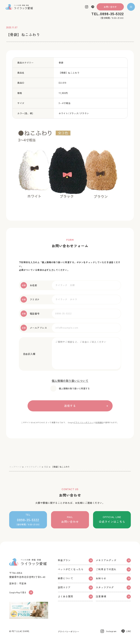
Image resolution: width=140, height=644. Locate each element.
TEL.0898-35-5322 (108, 14)
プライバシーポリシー (84, 422)
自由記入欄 (28, 354)
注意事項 (113, 596)
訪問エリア (75, 587)
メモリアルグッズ (113, 560)
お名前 (29, 285)
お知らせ (113, 578)
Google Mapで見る (21, 592)
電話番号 (30, 314)
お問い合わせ (110, 7)
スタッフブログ (113, 587)
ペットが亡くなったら (75, 569)
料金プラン (75, 560)
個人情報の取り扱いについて (70, 381)
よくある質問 (75, 596)
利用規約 (99, 422)
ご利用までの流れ (113, 569)
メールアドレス (34, 328)
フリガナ (30, 299)
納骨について (75, 578)
